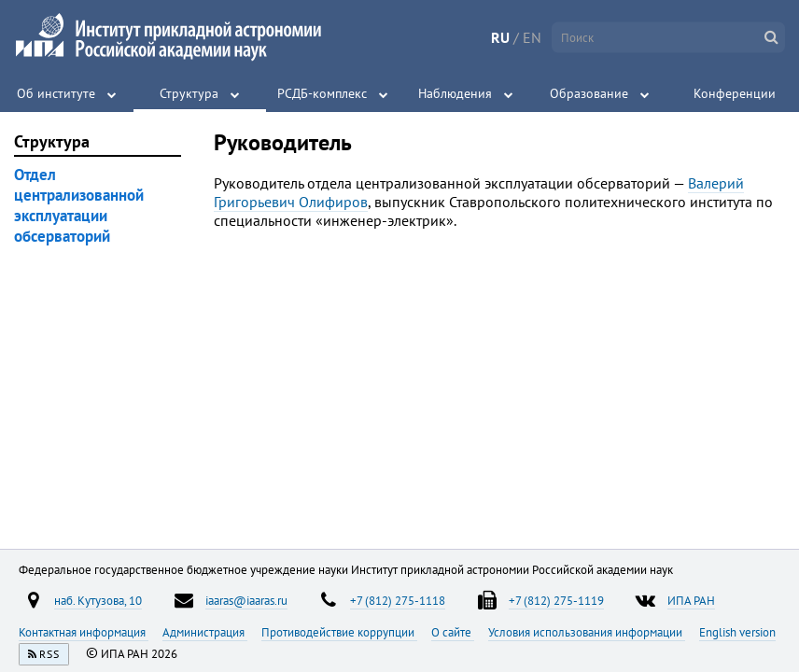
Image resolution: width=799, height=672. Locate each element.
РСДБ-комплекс (322, 93)
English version (737, 632)
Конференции (735, 93)
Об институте (56, 93)
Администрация (205, 632)
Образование (589, 93)
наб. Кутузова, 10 (98, 600)
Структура (189, 93)
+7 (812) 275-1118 (398, 600)
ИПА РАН (691, 600)
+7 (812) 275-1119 (556, 600)
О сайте (453, 632)
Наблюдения (455, 93)
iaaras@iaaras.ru (246, 600)
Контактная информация (84, 632)
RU (500, 37)
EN (532, 37)
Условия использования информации (587, 632)
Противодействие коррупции (339, 632)
